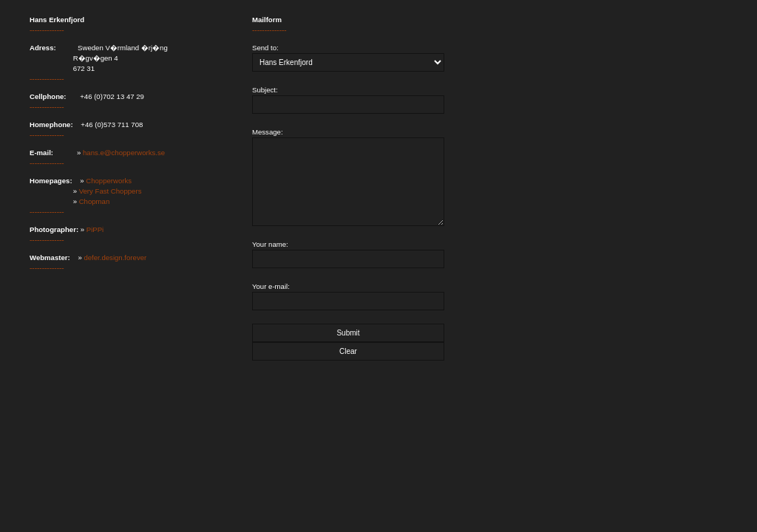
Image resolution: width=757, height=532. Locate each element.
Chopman (95, 201)
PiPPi (95, 229)
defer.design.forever (115, 258)
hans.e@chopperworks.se (124, 153)
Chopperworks (109, 181)
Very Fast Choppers (111, 191)
